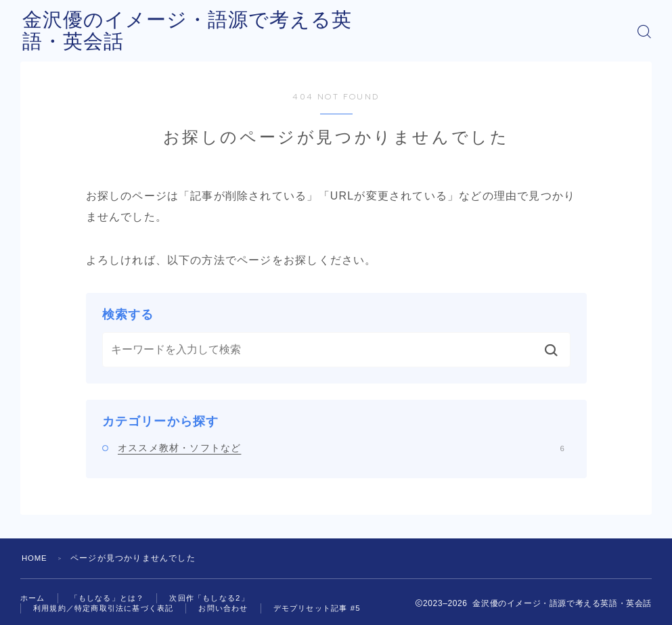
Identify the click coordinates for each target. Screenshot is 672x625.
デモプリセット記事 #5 (336, 609)
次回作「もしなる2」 (220, 598)
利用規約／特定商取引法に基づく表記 (109, 609)
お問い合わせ (237, 609)
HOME (36, 558)
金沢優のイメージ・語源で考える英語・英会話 (245, 31)
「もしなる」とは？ (113, 598)
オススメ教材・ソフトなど (341, 448)
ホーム (34, 598)
